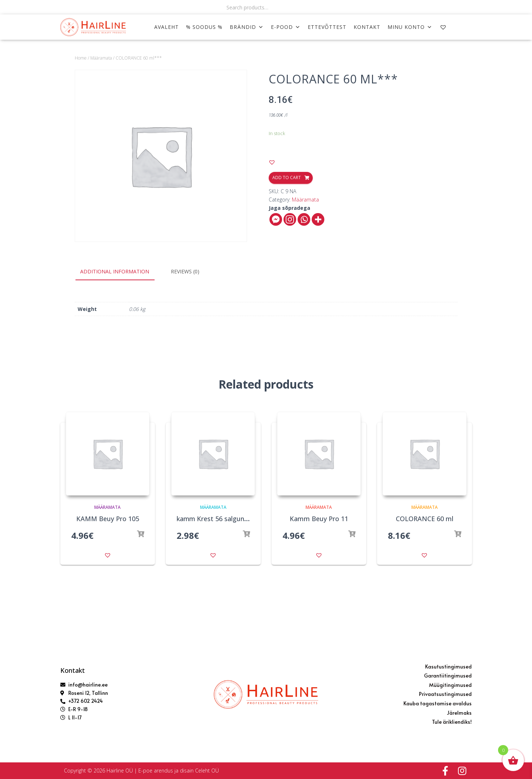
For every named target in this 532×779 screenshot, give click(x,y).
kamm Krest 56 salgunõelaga (221, 519)
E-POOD (286, 27)
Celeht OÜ (207, 771)
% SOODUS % (204, 27)
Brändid (247, 27)
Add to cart (287, 178)
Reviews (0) (185, 271)
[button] (272, 162)
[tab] (120, 272)
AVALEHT (166, 27)
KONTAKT (367, 27)
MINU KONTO (410, 27)
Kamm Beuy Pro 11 (319, 519)
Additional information (115, 271)
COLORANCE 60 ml (425, 519)
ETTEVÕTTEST (327, 27)
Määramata (101, 58)
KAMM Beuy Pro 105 (108, 519)
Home (81, 58)
